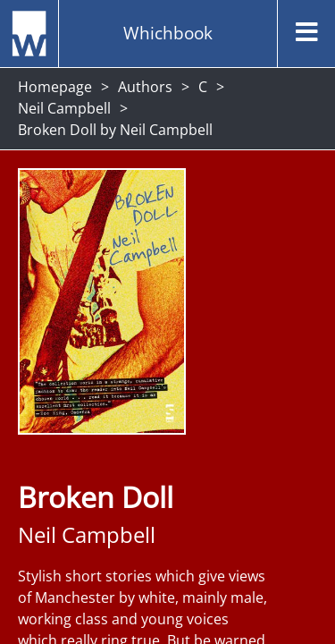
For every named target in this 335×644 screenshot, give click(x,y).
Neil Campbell (64, 108)
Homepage (55, 87)
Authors (145, 87)
